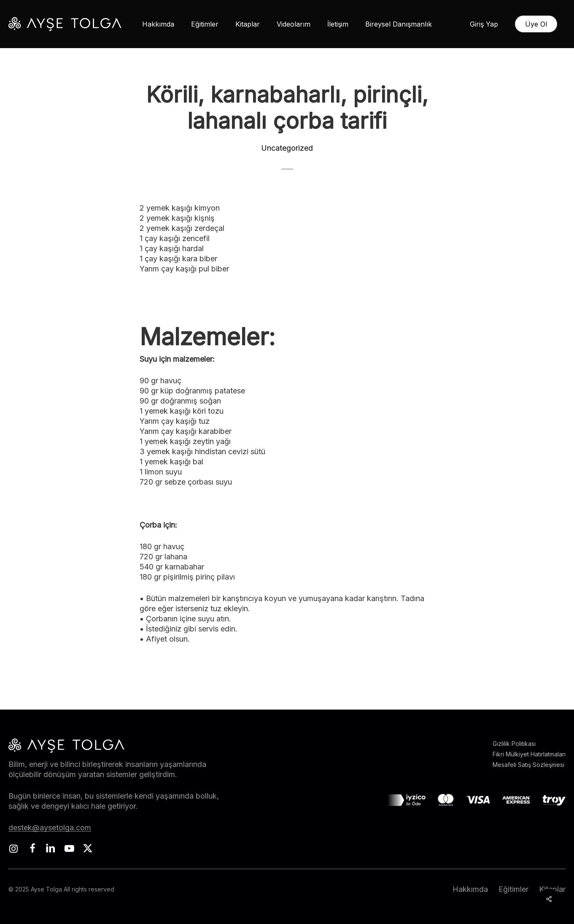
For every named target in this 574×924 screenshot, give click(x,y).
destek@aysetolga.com (50, 828)
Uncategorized (287, 148)
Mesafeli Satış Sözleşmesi (528, 765)
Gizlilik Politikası (514, 744)
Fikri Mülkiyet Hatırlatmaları (529, 754)
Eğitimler (513, 889)
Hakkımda (470, 889)
